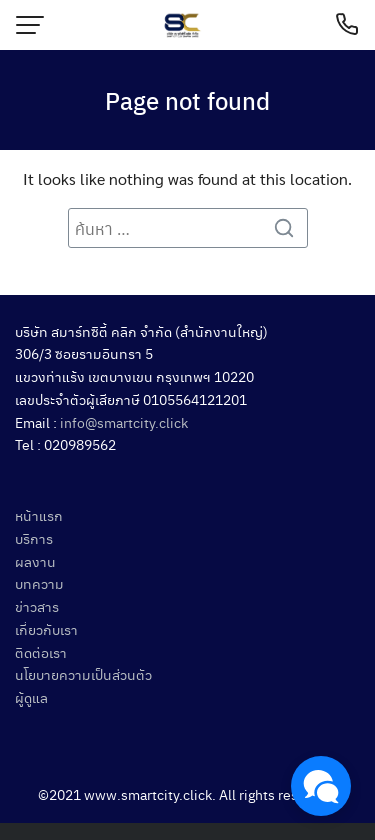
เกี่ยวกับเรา (46, 629)
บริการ (34, 538)
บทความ (39, 583)
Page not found (187, 100)
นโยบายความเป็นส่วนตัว (83, 674)
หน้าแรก (39, 515)
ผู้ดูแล (31, 697)
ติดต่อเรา (41, 652)
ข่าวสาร (37, 606)
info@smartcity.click (124, 422)
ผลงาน (35, 561)
